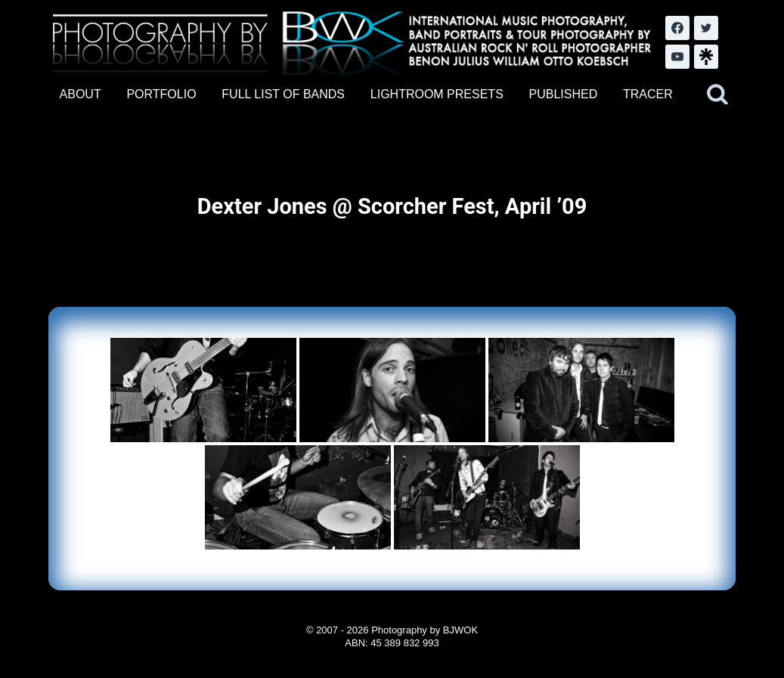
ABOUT (81, 94)
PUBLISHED (564, 94)
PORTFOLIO (161, 94)
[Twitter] (706, 28)
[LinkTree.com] (706, 57)
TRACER (648, 94)
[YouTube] (677, 57)
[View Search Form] (717, 94)
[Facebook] (677, 28)
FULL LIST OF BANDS (283, 94)
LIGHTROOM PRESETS (437, 94)
